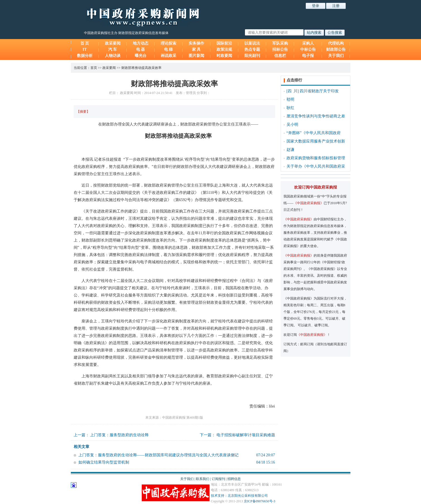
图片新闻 (196, 56)
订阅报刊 (218, 479)
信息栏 (280, 56)
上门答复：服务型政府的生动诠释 (119, 435)
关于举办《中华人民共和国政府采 (316, 166)
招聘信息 (234, 479)
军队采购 (280, 43)
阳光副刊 (252, 56)
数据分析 (85, 56)
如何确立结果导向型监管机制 (104, 462)
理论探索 (169, 43)
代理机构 (336, 43)
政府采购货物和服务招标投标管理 (316, 158)
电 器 (141, 50)
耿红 (290, 108)
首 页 (85, 43)
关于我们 (336, 56)
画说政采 (169, 56)
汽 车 (113, 50)
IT (85, 50)
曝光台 (141, 56)
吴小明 (292, 125)
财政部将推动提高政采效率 (141, 68)
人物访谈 (113, 56)
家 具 (196, 50)
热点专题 (252, 50)
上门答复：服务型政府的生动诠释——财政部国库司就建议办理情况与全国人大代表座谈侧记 (158, 455)
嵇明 (290, 99)
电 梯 (169, 50)
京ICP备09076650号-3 (260, 501)
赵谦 (290, 150)
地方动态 (141, 43)
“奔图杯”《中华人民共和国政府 (314, 133)
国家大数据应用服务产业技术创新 (316, 141)
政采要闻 (113, 43)
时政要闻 (224, 56)
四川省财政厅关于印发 (319, 91)
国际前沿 (224, 43)
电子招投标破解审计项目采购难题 (246, 435)
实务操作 (196, 43)
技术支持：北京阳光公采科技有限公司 (239, 496)
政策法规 (224, 50)
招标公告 (280, 50)
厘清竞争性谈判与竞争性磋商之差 (316, 116)
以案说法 (252, 43)
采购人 (308, 43)
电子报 (308, 56)
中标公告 (308, 50)
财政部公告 (336, 50)
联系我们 (203, 479)
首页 (94, 68)
